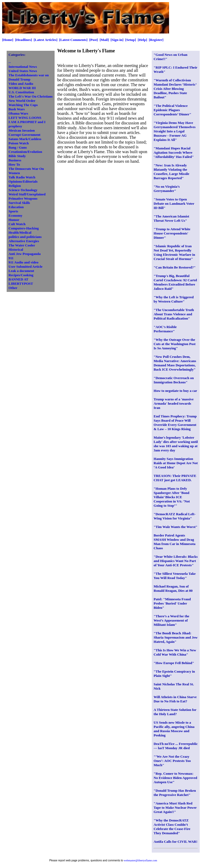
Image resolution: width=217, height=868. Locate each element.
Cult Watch (17, 224)
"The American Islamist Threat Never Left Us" (171, 218)
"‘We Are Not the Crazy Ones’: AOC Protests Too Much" (172, 761)
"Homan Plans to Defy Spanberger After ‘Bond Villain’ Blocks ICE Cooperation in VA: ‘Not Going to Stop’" (172, 497)
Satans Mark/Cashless (25, 139)
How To (14, 164)
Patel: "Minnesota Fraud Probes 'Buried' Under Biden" (172, 603)
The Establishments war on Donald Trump (29, 77)
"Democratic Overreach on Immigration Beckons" (174, 380)
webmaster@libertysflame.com (140, 860)
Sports (13, 211)
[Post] (94, 40)
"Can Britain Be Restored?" (175, 267)
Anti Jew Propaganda (24, 254)
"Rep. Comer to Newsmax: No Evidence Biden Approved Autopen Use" (175, 778)
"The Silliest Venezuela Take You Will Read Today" (175, 576)
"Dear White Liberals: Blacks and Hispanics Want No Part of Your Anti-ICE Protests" (176, 561)
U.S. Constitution (21, 92)
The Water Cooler (22, 245)
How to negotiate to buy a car (175, 391)
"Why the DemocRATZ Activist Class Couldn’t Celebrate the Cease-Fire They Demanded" (172, 827)
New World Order (22, 101)
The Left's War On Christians (31, 96)
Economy (15, 215)
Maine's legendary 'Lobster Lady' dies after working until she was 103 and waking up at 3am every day (176, 444)
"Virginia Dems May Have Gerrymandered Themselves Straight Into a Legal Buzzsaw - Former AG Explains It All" (175, 131)
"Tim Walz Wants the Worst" (175, 527)
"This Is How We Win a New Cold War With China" (175, 652)
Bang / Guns (18, 147)
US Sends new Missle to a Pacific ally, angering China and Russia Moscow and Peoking (174, 729)
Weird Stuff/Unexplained (27, 194)
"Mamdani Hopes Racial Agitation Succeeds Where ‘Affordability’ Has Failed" (174, 152)
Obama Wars (18, 113)
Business (15, 160)
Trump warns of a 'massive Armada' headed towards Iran (174, 403)
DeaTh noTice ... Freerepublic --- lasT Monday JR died (176, 746)
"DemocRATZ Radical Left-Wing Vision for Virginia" (175, 516)
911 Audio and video (23, 262)
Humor (14, 220)
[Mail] (104, 40)
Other (13, 288)
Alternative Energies (24, 241)
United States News (23, 71)
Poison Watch (19, 143)
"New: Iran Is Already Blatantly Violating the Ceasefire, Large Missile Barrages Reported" (171, 172)
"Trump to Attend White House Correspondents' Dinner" (172, 233)
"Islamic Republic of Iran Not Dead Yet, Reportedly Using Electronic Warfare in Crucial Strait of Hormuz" (174, 252)
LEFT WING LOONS (25, 118)
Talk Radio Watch (22, 177)
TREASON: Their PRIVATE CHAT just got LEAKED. (175, 478)
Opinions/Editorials (23, 181)
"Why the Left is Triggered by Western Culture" (174, 299)
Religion (15, 186)
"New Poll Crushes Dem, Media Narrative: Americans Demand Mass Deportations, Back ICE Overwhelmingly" (175, 363)
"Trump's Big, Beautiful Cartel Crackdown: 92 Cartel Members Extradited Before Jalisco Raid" (175, 282)
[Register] (156, 40)
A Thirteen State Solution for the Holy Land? (175, 712)
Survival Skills (19, 203)
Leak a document (21, 271)
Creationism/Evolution (25, 152)
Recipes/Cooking (21, 275)
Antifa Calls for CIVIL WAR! (175, 842)
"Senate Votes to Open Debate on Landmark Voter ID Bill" (174, 204)
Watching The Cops (23, 105)
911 (11, 258)
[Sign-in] (117, 40)
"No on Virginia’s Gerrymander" (167, 189)
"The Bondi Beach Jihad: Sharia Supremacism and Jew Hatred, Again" (176, 637)
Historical (16, 250)
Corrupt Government (24, 135)
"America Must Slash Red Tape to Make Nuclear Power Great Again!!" (175, 808)
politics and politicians (25, 237)
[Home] (8, 40)
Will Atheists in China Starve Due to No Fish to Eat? (175, 699)
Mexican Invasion (22, 130)
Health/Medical (20, 232)
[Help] (142, 40)
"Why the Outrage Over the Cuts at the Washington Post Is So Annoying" (175, 344)
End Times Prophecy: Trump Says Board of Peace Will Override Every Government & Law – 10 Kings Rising (175, 423)
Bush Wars (17, 109)
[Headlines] (23, 40)
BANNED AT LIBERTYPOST (21, 281)
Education (16, 207)
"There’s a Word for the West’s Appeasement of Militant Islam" (171, 620)
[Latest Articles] (45, 40)
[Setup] (130, 40)
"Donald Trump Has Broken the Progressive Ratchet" (175, 793)
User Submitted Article (26, 267)
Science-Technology (23, 190)
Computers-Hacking (24, 228)
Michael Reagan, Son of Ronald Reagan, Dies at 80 (173, 588)
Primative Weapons (23, 198)
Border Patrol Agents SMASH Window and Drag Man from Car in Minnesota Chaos (175, 542)
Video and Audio (21, 84)
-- (10, 62)
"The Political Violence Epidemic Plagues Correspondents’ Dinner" (172, 110)
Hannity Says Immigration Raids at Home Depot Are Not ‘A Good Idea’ (176, 463)
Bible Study (17, 156)
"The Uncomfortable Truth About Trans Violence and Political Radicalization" (174, 314)
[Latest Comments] (73, 40)
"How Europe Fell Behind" (174, 663)
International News (23, 67)
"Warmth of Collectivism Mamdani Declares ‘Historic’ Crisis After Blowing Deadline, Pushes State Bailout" (175, 89)
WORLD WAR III (22, 88)
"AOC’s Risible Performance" (165, 329)
